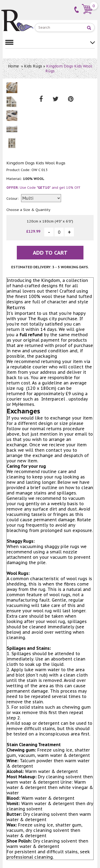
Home (13, 66)
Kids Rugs (33, 66)
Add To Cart (50, 253)
